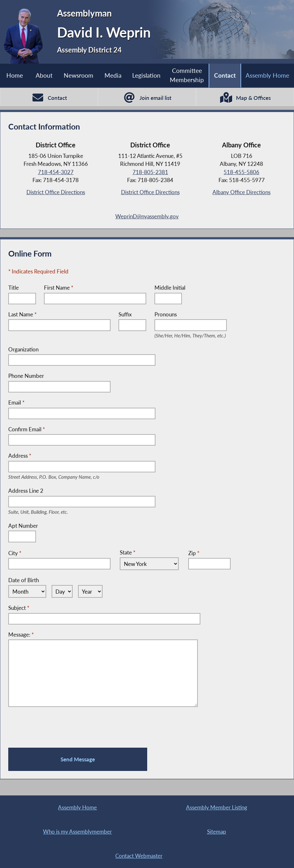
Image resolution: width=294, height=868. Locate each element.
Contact (225, 75)
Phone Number (26, 376)
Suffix (125, 314)
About (44, 75)
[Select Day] (62, 591)
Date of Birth (24, 580)
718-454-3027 (56, 172)
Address (64, 456)
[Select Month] (27, 591)
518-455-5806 (241, 172)
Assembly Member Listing (217, 807)
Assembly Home (267, 75)
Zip (194, 553)
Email (16, 402)
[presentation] (57, 727)
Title (14, 288)
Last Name (22, 314)
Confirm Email (27, 429)
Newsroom (79, 75)
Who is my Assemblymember (77, 832)
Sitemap (217, 832)
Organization (23, 349)
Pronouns (191, 315)
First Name (59, 288)
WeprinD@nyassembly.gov (147, 216)
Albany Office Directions (241, 192)
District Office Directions (56, 192)
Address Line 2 (46, 491)
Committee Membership (187, 75)
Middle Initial (170, 288)
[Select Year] (90, 591)
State (128, 552)
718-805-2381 (150, 172)
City (15, 553)
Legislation (146, 75)
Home (15, 75)
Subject (19, 608)
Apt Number (23, 526)
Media (113, 75)
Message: (21, 635)
